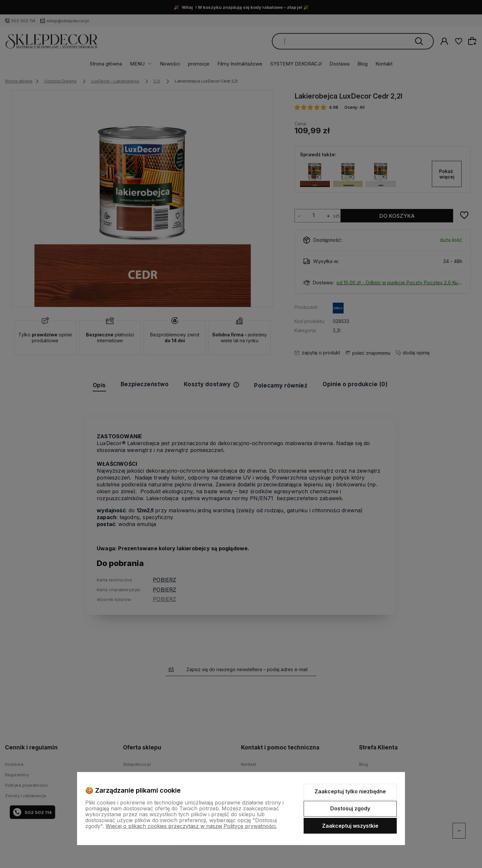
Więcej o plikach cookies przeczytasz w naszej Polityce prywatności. (191, 826)
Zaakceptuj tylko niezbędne (350, 791)
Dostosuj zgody (350, 808)
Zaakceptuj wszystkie (350, 826)
